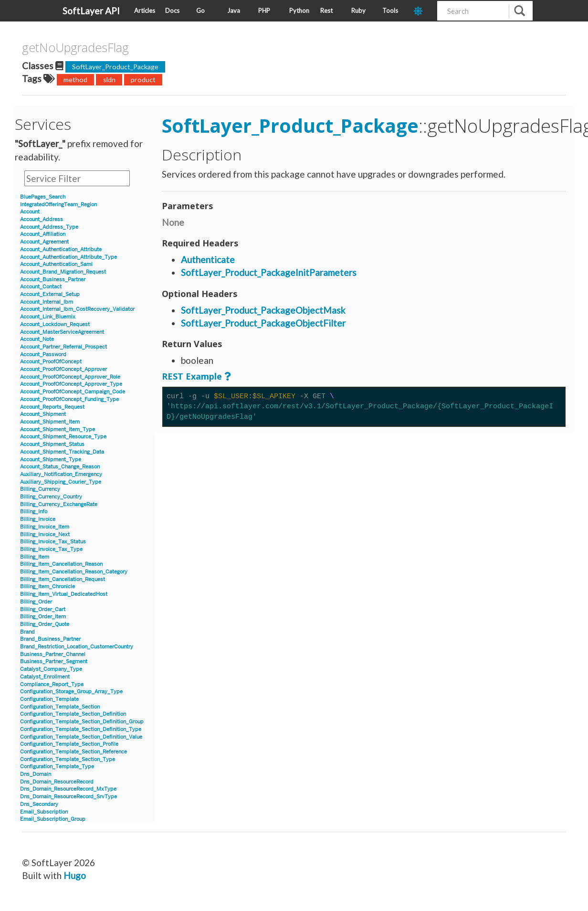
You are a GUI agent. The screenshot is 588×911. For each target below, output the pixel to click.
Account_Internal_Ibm (47, 302)
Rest (326, 11)
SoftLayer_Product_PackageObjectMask (263, 310)
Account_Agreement (44, 242)
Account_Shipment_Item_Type (58, 429)
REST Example (192, 376)
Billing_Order (36, 602)
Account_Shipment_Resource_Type (63, 437)
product (143, 79)
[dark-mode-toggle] (422, 11)
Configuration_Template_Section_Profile (69, 744)
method (75, 79)
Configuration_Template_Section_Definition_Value (81, 737)
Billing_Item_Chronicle (47, 587)
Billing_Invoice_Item (45, 527)
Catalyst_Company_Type (51, 669)
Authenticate (208, 260)
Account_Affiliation (43, 234)
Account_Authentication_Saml (56, 264)
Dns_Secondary (39, 804)
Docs (172, 11)
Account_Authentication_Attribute (61, 249)
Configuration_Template (49, 699)
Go (200, 11)
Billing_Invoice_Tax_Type (51, 549)
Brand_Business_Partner (50, 639)
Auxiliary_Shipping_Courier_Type (61, 482)
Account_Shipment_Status (52, 444)
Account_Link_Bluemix (48, 317)
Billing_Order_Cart (43, 609)
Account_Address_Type (49, 227)
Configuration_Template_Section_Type (68, 759)
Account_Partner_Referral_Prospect (63, 347)
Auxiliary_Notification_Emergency (61, 474)
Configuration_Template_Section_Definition (73, 714)
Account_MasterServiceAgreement (62, 332)
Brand (27, 632)
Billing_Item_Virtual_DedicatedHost (64, 594)
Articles (145, 11)
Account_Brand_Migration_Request (63, 272)
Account (30, 212)
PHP (264, 11)
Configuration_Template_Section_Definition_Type (81, 729)
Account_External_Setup (50, 294)
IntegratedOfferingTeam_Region (58, 205)
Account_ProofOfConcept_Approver (63, 369)
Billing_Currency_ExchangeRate (59, 504)
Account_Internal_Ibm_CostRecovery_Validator (77, 309)
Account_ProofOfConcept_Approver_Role (70, 377)
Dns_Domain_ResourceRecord (57, 782)
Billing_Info (34, 512)
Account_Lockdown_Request (55, 324)
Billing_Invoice (38, 519)
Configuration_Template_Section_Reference (73, 752)
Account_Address (42, 219)
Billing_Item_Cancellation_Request (63, 579)
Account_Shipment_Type (51, 460)
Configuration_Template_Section (60, 707)
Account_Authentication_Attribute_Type (68, 257)
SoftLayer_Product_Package (115, 67)
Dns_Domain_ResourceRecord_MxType (68, 789)
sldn (109, 79)
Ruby (358, 11)
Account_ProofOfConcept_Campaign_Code (73, 392)
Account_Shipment (43, 414)
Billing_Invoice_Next (45, 535)
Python (299, 11)
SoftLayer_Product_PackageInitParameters (269, 272)
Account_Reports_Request (52, 407)
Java (234, 11)
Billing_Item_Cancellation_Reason (61, 564)
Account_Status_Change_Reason (60, 467)
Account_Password (43, 355)
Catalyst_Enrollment (45, 677)
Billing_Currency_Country (51, 497)
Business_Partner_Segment (54, 662)
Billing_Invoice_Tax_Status (53, 542)
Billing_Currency (40, 489)
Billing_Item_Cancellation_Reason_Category (74, 572)
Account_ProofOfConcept (51, 362)
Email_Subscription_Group (53, 819)
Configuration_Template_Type (57, 767)
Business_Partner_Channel (53, 654)
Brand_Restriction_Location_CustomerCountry (77, 647)
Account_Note (37, 339)
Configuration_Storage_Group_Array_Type (71, 692)
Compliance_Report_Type (52, 684)
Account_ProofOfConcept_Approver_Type (71, 384)
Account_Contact (41, 287)
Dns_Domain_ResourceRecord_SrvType (68, 797)
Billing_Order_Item (43, 617)
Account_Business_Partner (53, 280)
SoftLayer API (91, 11)
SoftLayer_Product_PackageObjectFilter (263, 323)
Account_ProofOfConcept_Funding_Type (69, 399)
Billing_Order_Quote (45, 624)
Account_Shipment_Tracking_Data (62, 452)
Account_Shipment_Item (50, 422)
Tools (390, 11)
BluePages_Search (43, 197)
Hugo (75, 875)
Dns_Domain (36, 774)
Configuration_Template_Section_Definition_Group (82, 722)
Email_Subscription (44, 812)
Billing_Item (35, 557)
